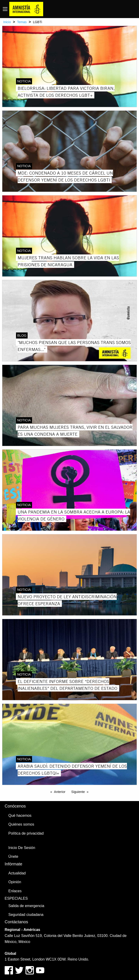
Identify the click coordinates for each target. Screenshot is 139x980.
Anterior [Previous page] (60, 792)
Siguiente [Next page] (78, 792)
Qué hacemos (20, 816)
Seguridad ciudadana (26, 915)
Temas (22, 22)
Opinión (15, 882)
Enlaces (15, 891)
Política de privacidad (26, 833)
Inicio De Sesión (22, 848)
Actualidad (17, 873)
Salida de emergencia (26, 906)
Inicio (7, 22)
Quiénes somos (21, 824)
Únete (13, 856)
